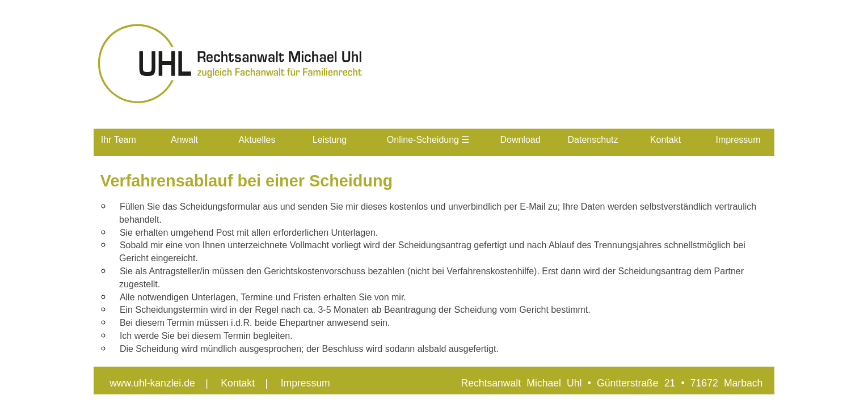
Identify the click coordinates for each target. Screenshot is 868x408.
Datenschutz (593, 140)
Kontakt (665, 140)
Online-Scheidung (428, 140)
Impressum (738, 140)
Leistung (330, 140)
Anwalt (184, 140)
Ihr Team (119, 140)
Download (520, 140)
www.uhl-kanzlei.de (152, 383)
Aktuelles (257, 140)
